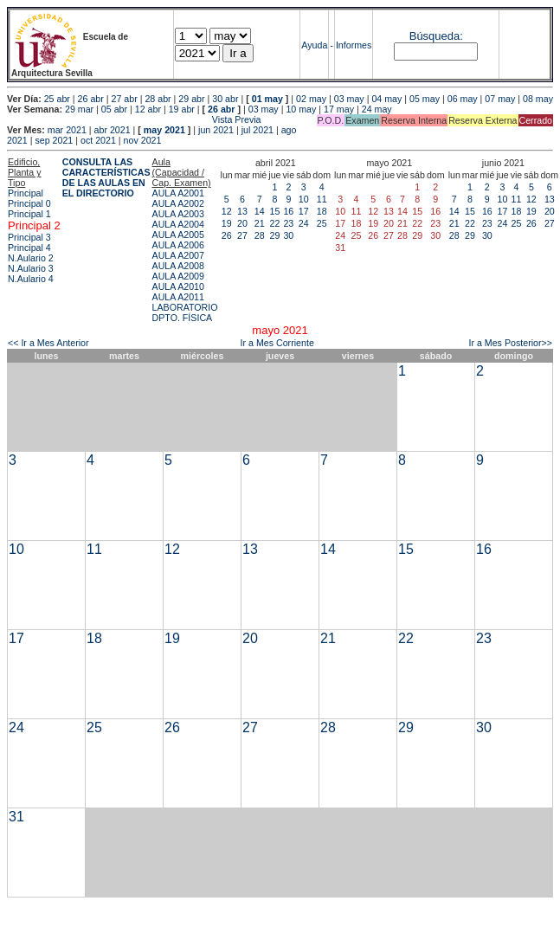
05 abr (114, 109)
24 (304, 223)
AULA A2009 (178, 276)
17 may (339, 109)
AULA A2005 (178, 235)
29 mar (79, 109)
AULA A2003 (178, 214)
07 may (500, 99)
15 (274, 211)
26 (227, 235)
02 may (311, 99)
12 (227, 211)
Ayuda (314, 45)
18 (322, 211)
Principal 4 (29, 248)
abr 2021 (113, 130)
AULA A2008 (178, 266)
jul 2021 (257, 130)
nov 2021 (143, 140)
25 (322, 223)
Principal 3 (29, 237)
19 (227, 223)
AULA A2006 (178, 245)
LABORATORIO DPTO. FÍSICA (185, 312)
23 (288, 223)
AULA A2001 (178, 193)
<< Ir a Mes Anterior (48, 343)
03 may (349, 99)
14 (260, 211)
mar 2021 (67, 130)
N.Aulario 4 (31, 279)
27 (242, 235)
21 (260, 223)
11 (322, 199)
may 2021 (164, 130)
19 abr (182, 109)
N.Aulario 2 (31, 258)
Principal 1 (29, 214)
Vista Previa (134, 119)
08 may (538, 99)
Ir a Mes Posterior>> (510, 343)
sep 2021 (54, 140)
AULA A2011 (178, 297)
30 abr (225, 99)
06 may (463, 99)
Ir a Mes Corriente (277, 343)
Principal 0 (29, 203)
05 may (425, 99)
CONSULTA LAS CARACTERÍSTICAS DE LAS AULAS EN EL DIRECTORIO (106, 177)
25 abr (57, 99)
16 (288, 211)
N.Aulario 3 (31, 268)
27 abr (125, 99)
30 (288, 235)
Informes (354, 45)
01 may (267, 99)
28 (260, 235)
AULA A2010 (178, 286)
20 (242, 223)
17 (304, 211)
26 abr (91, 99)
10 (304, 199)
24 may (377, 109)
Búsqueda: (436, 36)
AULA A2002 (178, 203)
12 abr (148, 109)
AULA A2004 (178, 224)
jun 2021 (216, 130)
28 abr (158, 99)
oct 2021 (98, 140)
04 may (386, 99)
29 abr (191, 99)
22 (274, 223)
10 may (301, 109)
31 (16, 817)
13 (242, 211)
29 (274, 235)
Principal (26, 193)
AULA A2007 (178, 255)
